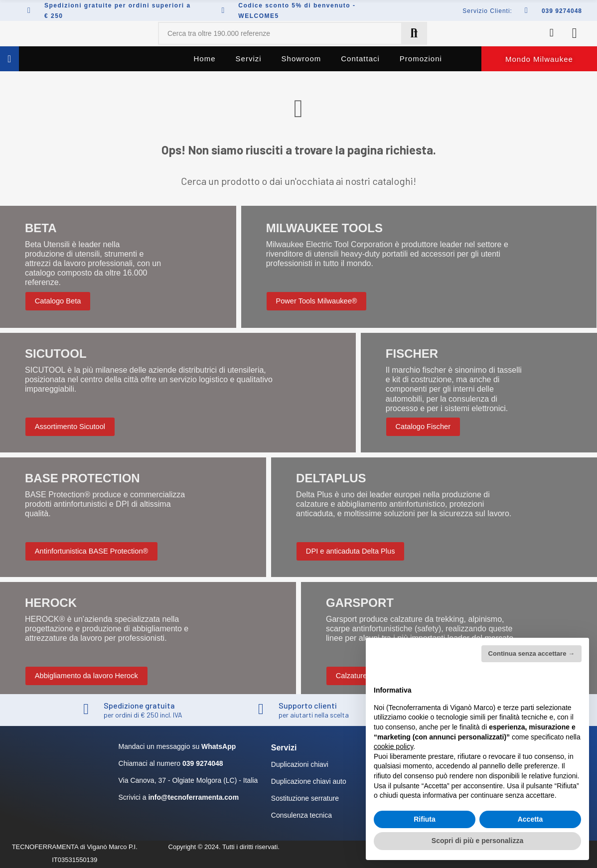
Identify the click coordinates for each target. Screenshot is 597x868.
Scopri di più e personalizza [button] (477, 841)
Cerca (414, 33)
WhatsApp (219, 746)
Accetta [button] (530, 819)
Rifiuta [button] (425, 819)
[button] (539, 59)
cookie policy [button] (393, 746)
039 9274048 (562, 11)
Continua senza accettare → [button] (531, 653)
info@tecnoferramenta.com (193, 797)
